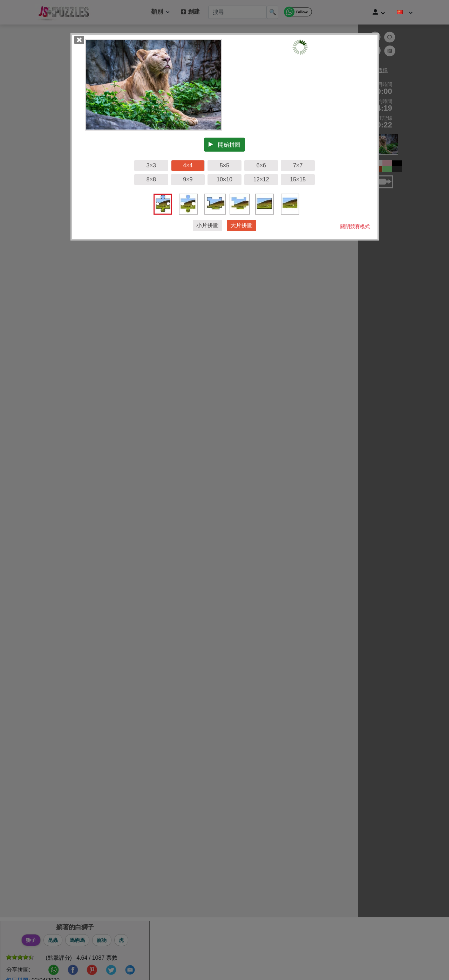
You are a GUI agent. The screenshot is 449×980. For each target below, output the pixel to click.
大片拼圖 (241, 225)
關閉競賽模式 (355, 227)
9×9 (188, 179)
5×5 (224, 165)
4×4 (188, 165)
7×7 (298, 165)
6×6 (261, 165)
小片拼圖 (208, 225)
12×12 (261, 179)
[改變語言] (405, 12)
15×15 (298, 179)
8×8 (151, 179)
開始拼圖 (224, 145)
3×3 (151, 165)
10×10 (224, 179)
